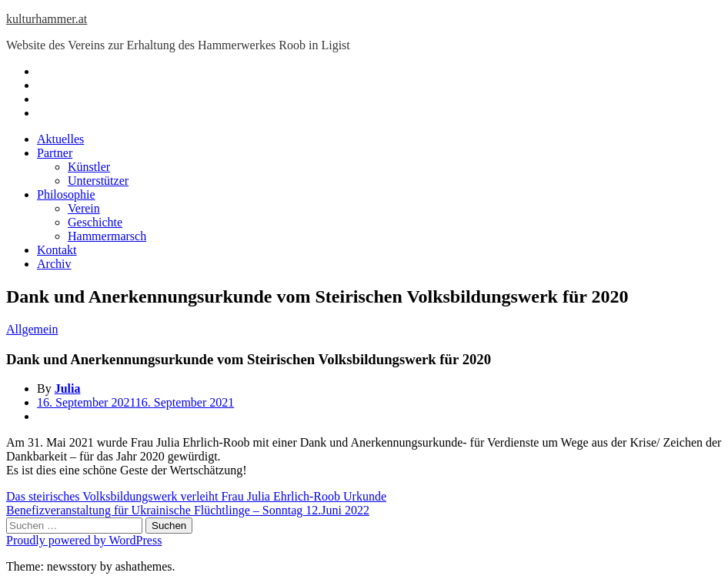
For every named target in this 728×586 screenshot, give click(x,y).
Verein (84, 208)
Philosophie (66, 194)
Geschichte (95, 222)
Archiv (54, 264)
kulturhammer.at (47, 19)
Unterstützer (98, 181)
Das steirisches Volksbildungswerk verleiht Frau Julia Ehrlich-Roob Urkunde (196, 496)
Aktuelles (60, 139)
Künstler (89, 167)
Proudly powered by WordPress (84, 540)
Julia (68, 388)
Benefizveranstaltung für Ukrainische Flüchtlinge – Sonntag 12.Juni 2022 (188, 510)
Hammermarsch (107, 236)
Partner (55, 153)
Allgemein (32, 329)
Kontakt (57, 250)
